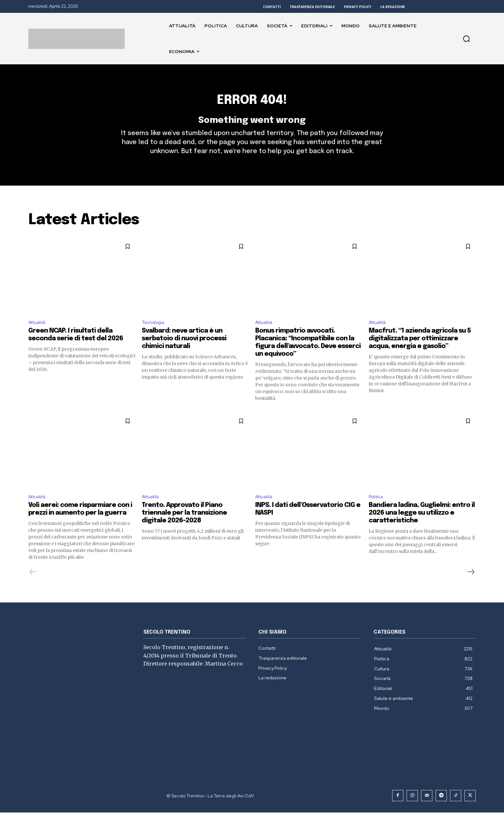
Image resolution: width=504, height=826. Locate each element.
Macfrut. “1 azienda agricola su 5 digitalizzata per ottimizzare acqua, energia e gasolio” (420, 351)
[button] (466, 39)
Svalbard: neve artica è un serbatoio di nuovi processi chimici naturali (184, 351)
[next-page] (471, 585)
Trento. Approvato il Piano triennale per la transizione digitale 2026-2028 (184, 526)
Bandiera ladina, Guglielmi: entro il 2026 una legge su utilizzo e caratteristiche (422, 526)
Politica (377, 510)
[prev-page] (33, 585)
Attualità (39, 334)
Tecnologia (155, 334)
